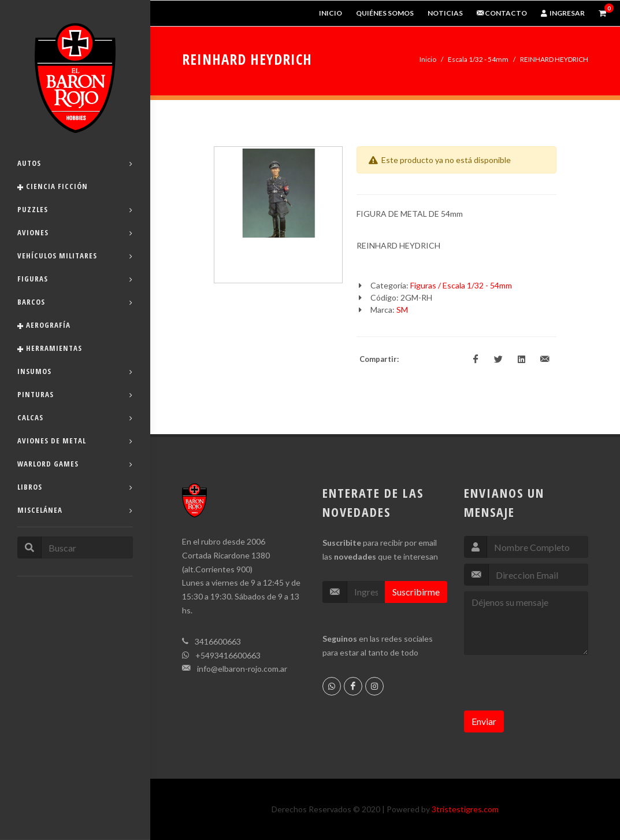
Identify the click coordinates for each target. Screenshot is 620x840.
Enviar (484, 721)
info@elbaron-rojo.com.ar (242, 669)
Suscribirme (416, 592)
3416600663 (218, 641)
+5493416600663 (228, 655)
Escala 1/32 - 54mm (478, 59)
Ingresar (563, 13)
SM (402, 310)
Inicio (331, 13)
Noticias (445, 13)
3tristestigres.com (465, 809)
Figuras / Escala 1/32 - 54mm (461, 285)
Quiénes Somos (385, 13)
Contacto (502, 13)
